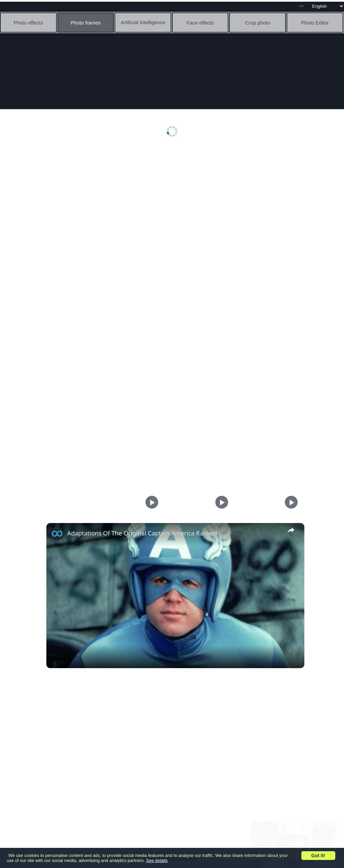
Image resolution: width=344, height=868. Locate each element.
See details (157, 860)
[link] (57, 534)
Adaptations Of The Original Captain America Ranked (142, 533)
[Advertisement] (174, 201)
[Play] (220, 502)
